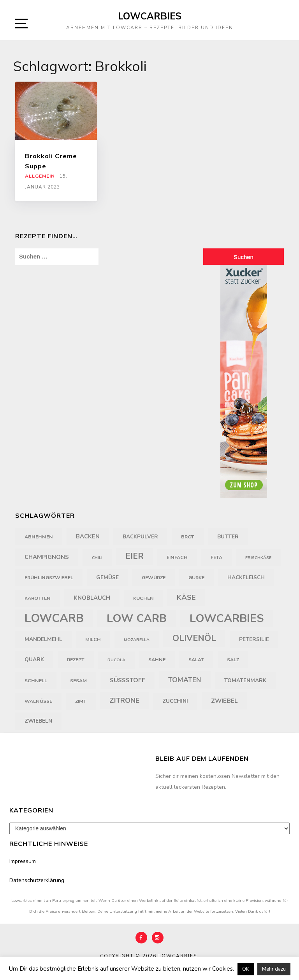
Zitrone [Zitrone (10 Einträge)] (124, 700)
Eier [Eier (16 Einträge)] (135, 556)
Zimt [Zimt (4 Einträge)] (81, 701)
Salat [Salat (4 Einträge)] (196, 660)
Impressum (23, 861)
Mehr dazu (274, 969)
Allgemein (40, 176)
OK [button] (246, 969)
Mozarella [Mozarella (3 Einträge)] (137, 640)
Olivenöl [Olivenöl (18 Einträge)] (194, 638)
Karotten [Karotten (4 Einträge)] (38, 598)
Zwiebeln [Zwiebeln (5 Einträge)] (38, 721)
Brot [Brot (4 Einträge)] (188, 537)
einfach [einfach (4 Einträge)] (177, 557)
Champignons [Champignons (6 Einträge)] (47, 557)
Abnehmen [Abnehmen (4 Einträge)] (39, 537)
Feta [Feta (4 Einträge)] (216, 557)
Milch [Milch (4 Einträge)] (93, 639)
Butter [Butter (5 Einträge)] (228, 537)
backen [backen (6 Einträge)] (88, 536)
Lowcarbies (150, 16)
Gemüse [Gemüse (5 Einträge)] (107, 577)
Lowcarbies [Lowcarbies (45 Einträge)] (227, 618)
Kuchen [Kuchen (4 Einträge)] (143, 598)
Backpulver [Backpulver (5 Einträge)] (140, 537)
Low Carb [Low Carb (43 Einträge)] (137, 618)
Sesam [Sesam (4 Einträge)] (78, 681)
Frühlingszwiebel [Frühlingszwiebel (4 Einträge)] (49, 578)
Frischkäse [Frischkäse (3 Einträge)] (258, 558)
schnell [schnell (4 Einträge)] (36, 681)
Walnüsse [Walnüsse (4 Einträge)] (38, 701)
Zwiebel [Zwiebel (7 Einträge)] (224, 701)
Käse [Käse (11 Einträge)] (186, 597)
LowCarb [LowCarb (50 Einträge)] (54, 618)
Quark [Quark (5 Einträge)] (34, 659)
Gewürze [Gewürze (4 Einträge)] (154, 578)
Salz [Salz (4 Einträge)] (233, 660)
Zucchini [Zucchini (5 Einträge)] (175, 701)
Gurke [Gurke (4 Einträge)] (196, 578)
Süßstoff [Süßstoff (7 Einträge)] (128, 680)
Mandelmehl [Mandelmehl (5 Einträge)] (43, 639)
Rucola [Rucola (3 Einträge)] (116, 660)
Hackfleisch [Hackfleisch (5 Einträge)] (246, 577)
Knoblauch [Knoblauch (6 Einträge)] (92, 598)
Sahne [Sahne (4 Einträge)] (157, 660)
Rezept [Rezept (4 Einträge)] (76, 660)
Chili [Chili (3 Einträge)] (97, 558)
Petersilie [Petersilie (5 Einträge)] (254, 639)
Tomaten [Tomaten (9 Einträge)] (185, 680)
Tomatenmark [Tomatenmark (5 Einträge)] (245, 680)
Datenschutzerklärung (37, 880)
